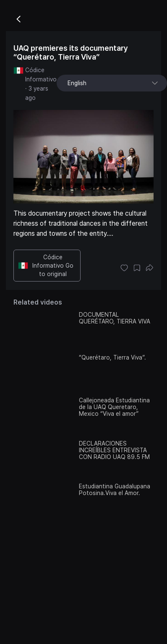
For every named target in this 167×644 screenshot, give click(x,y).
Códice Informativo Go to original (46, 266)
